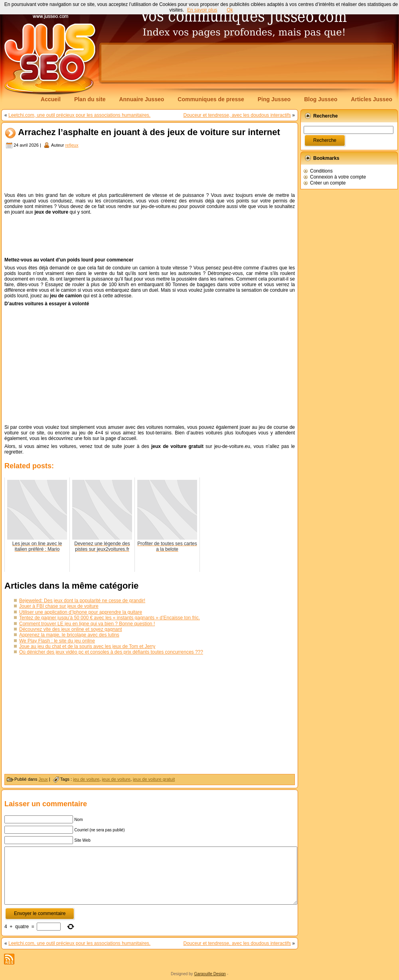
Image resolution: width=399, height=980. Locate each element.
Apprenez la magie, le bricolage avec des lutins (69, 635)
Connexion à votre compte (338, 177)
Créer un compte (328, 183)
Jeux (43, 779)
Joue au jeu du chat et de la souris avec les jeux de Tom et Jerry (87, 646)
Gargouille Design (210, 974)
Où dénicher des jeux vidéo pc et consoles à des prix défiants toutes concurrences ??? (111, 652)
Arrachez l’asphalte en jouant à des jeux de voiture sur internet (149, 133)
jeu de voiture (86, 779)
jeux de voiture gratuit (154, 779)
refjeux (72, 145)
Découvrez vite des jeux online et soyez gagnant (71, 629)
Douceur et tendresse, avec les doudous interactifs (237, 115)
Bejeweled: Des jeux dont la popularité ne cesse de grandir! (82, 601)
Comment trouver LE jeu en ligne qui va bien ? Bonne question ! (87, 624)
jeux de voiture (116, 779)
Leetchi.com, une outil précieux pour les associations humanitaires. (79, 115)
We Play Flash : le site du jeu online (57, 641)
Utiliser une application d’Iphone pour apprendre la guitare (81, 612)
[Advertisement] (125, 69)
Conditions (321, 171)
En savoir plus (202, 10)
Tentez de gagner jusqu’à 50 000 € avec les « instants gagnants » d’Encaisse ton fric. (110, 618)
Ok (230, 10)
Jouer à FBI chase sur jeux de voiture (59, 606)
